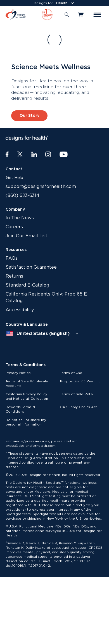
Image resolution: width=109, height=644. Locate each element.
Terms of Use (71, 373)
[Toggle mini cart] (81, 15)
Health (66, 3)
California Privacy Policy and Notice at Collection (27, 396)
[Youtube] (64, 155)
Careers (14, 227)
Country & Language (27, 325)
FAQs (12, 258)
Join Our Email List (27, 236)
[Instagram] (48, 155)
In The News (20, 218)
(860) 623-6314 (22, 196)
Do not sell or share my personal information (26, 422)
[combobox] (42, 334)
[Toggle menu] (97, 15)
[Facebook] (7, 155)
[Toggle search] (67, 15)
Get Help (15, 178)
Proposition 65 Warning (80, 381)
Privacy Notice (18, 373)
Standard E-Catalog (27, 285)
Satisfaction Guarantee (31, 267)
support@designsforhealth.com (41, 187)
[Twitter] (20, 155)
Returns (14, 276)
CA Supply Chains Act (79, 407)
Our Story (29, 116)
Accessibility (20, 310)
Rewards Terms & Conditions (20, 409)
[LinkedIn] (34, 155)
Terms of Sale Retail (77, 394)
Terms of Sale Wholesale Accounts (27, 383)
